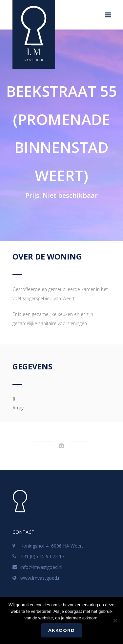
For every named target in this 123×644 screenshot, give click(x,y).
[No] (115, 620)
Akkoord (61, 630)
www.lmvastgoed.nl (41, 578)
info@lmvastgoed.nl (41, 567)
